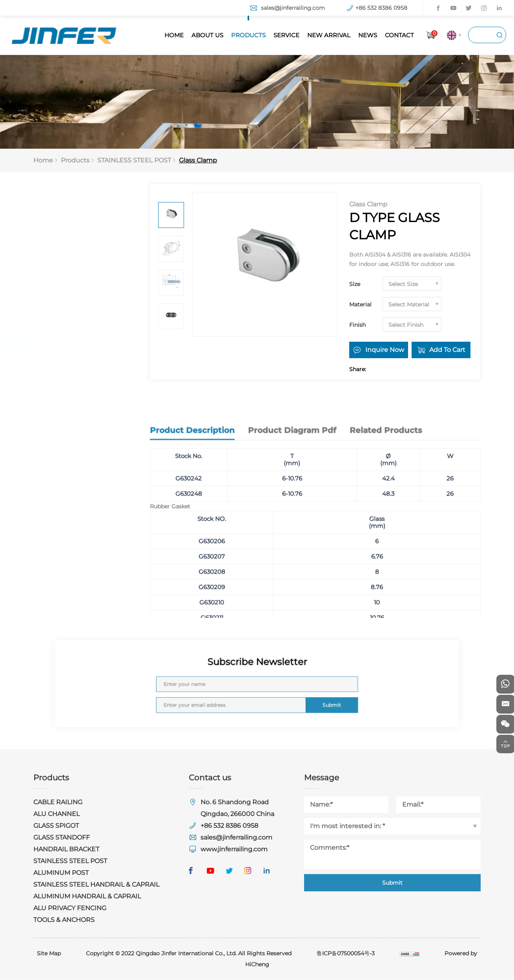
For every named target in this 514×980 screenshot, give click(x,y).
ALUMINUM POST (71, 456)
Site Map (49, 954)
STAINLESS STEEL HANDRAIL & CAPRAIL (78, 485)
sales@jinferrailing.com (293, 8)
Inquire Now (385, 350)
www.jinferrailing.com (234, 850)
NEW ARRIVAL (329, 35)
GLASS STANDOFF (71, 290)
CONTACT (399, 35)
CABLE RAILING (68, 219)
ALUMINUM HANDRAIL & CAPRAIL (82, 519)
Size (355, 284)
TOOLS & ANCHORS (74, 571)
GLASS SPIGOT (66, 267)
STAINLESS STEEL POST (134, 161)
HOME (174, 35)
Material (360, 305)
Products (75, 161)
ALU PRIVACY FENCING (80, 547)
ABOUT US (207, 35)
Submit (305, 698)
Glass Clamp (198, 161)
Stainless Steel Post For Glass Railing (86, 372)
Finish (357, 325)
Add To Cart (448, 350)
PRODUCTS (248, 35)
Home (43, 161)
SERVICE (286, 35)
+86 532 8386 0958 (381, 8)
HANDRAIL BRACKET (76, 314)
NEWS (368, 35)
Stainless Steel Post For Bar (86, 403)
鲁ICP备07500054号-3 (346, 954)
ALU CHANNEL (66, 243)
